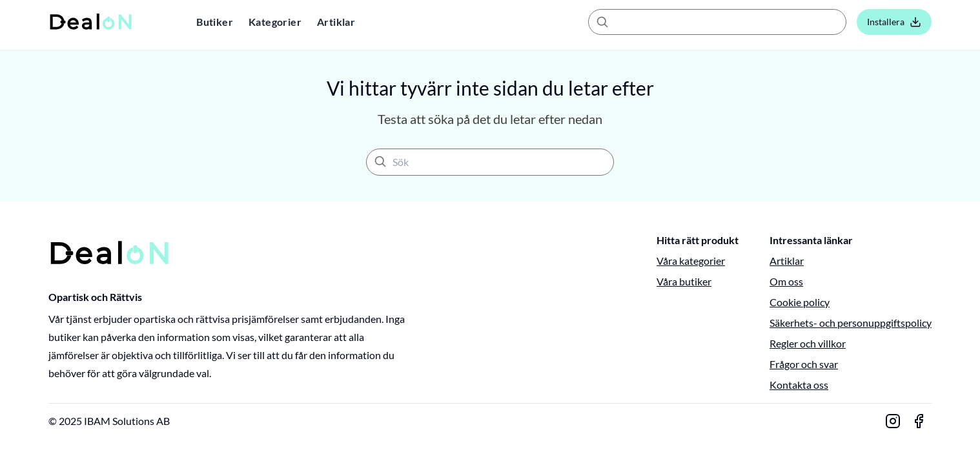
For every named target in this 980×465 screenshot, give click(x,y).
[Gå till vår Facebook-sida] (919, 421)
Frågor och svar (804, 364)
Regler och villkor (808, 343)
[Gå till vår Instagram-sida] (893, 421)
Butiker (215, 22)
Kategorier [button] (275, 22)
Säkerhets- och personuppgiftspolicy (851, 323)
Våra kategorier (691, 261)
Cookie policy (800, 302)
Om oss (786, 281)
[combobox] (717, 22)
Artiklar (336, 22)
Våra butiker (684, 281)
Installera (894, 22)
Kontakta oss (799, 385)
